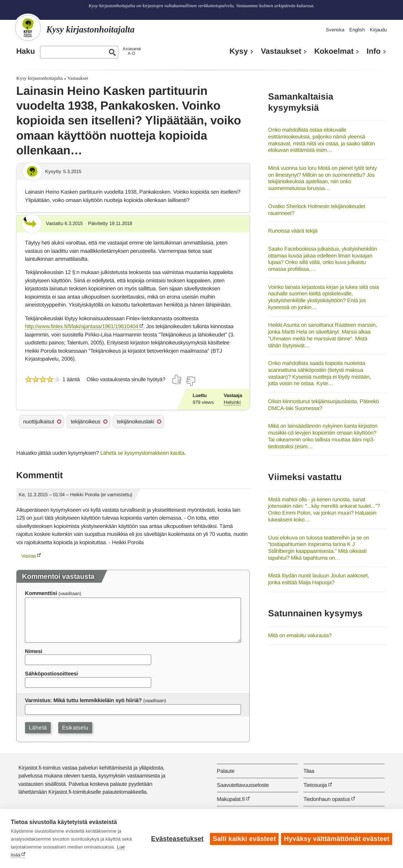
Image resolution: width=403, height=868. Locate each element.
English (357, 30)
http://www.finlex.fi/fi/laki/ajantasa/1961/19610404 (82, 326)
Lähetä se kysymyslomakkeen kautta (142, 453)
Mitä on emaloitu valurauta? (300, 635)
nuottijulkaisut (39, 421)
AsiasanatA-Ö (132, 51)
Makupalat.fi (231, 799)
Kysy (239, 51)
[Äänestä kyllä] (177, 379)
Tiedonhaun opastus (327, 799)
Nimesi (34, 651)
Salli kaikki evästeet (243, 838)
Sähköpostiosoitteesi (51, 673)
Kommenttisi (41, 593)
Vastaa (29, 556)
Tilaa (309, 771)
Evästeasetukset (176, 838)
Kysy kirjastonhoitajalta (39, 78)
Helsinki (232, 402)
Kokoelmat (334, 51)
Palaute (226, 771)
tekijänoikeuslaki (135, 421)
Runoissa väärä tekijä (293, 231)
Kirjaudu (378, 30)
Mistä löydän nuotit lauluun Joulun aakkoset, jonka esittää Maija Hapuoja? (319, 579)
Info (374, 51)
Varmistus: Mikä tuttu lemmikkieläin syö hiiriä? (83, 700)
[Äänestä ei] (190, 381)
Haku (26, 51)
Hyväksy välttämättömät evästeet (337, 838)
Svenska (335, 30)
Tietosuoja (315, 785)
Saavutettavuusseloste (243, 785)
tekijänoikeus (86, 421)
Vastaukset (281, 51)
